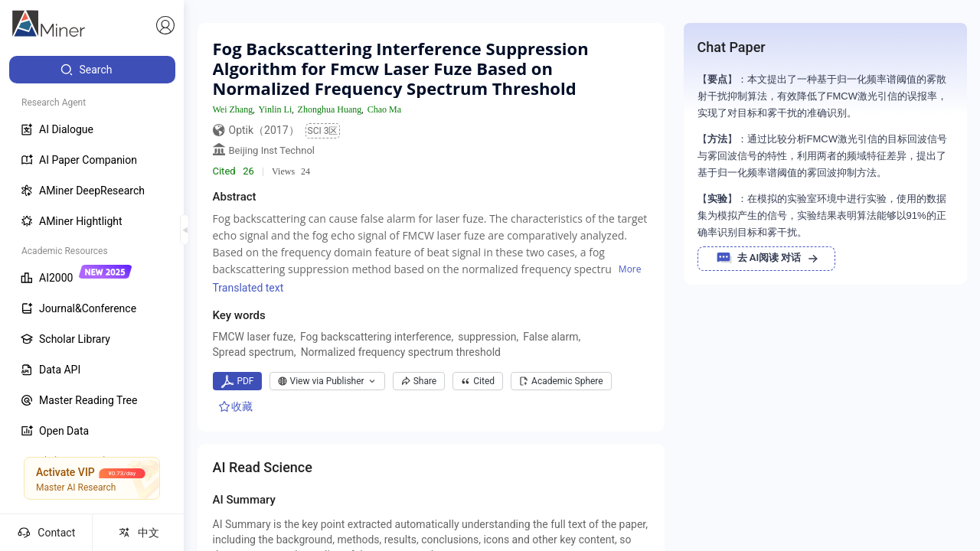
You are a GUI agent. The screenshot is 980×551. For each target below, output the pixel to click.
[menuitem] (92, 70)
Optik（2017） (264, 130)
